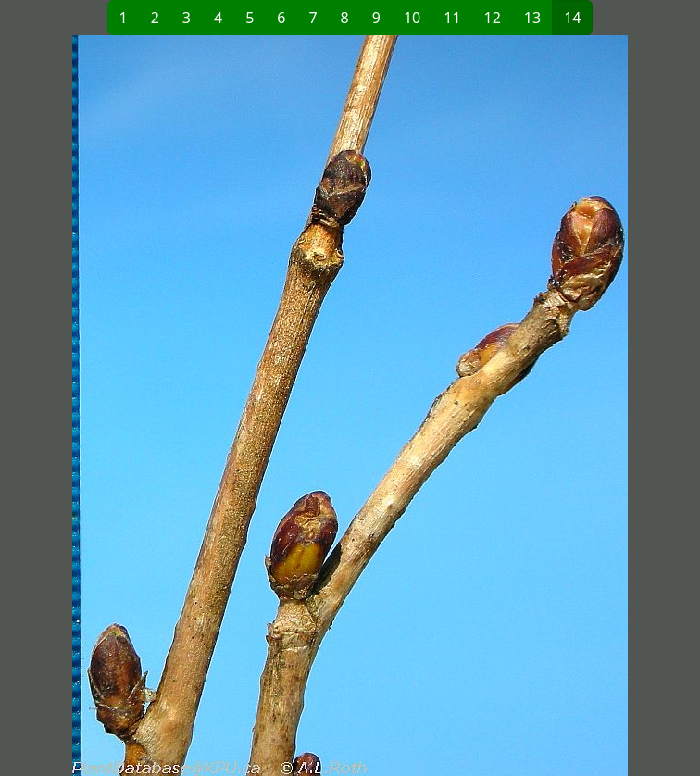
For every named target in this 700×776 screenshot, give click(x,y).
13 (532, 18)
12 (493, 18)
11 (452, 18)
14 (572, 18)
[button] (181, 406)
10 (412, 18)
